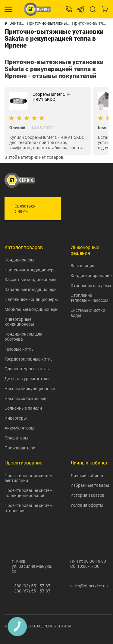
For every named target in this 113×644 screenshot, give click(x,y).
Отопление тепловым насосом (89, 298)
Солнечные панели (23, 408)
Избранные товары (90, 485)
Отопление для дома (91, 286)
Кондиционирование (91, 276)
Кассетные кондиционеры (30, 280)
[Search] (93, 9)
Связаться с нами (25, 209)
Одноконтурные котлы (27, 369)
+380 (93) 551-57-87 (31, 586)
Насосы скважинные (25, 399)
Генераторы (16, 438)
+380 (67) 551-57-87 (31, 591)
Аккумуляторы (19, 428)
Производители (20, 448)
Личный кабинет (87, 476)
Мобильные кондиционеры (31, 309)
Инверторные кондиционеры (19, 322)
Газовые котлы (20, 349)
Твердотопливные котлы (29, 359)
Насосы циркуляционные (30, 389)
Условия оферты (87, 505)
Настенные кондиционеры (31, 270)
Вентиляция (82, 266)
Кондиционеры (19, 260)
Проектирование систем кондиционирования (28, 493)
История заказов (88, 495)
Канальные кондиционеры (31, 289)
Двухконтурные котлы (27, 379)
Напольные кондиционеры (31, 299)
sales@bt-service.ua (89, 586)
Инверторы (16, 418)
